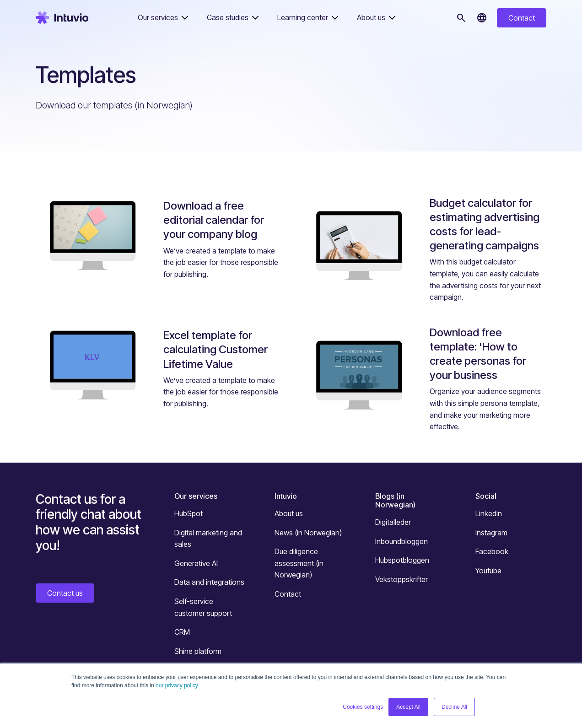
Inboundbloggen (401, 541)
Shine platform (198, 651)
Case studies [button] (228, 17)
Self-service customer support (203, 607)
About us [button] (371, 17)
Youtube (488, 571)
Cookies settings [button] (363, 707)
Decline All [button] (454, 707)
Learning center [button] (303, 17)
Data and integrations (209, 582)
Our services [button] (158, 17)
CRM (182, 632)
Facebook (492, 551)
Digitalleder (393, 522)
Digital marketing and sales (208, 539)
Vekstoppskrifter (401, 579)
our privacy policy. (177, 685)
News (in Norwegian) (308, 533)
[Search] (461, 18)
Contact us (65, 593)
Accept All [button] (408, 707)
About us (289, 513)
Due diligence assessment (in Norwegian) (299, 563)
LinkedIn (489, 513)
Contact (522, 18)
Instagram (491, 533)
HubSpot (189, 513)
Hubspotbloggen (402, 560)
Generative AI (196, 563)
